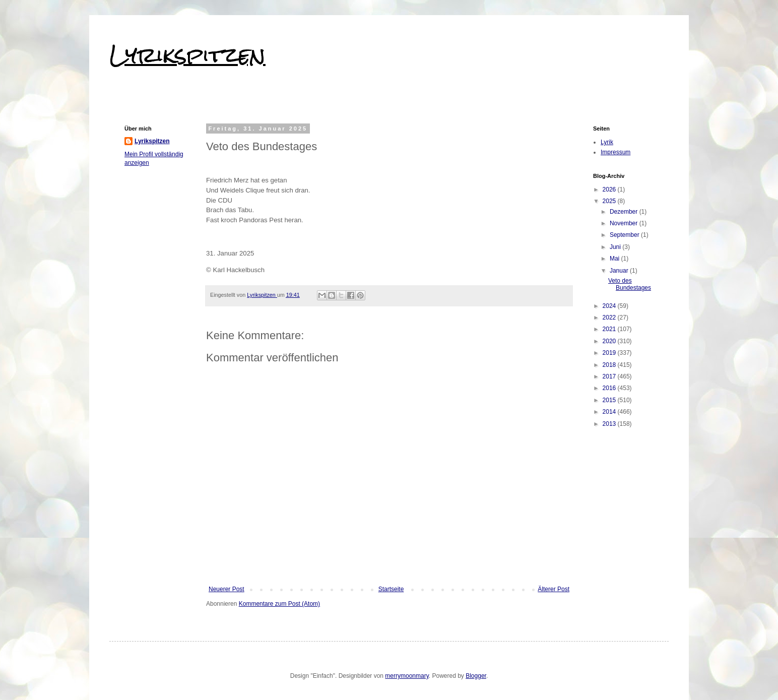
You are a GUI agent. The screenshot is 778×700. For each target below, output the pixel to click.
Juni (616, 247)
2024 (610, 306)
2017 (610, 376)
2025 (610, 201)
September (625, 235)
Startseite (391, 589)
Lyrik (607, 142)
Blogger (476, 676)
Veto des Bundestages (630, 284)
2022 (610, 317)
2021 (610, 329)
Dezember (625, 212)
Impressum (615, 152)
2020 (610, 341)
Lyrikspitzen (187, 55)
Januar (620, 271)
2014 (610, 412)
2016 (610, 388)
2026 (610, 189)
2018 (610, 365)
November (625, 223)
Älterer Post (554, 589)
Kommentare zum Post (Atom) (279, 604)
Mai (615, 259)
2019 (610, 353)
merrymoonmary (407, 676)
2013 (610, 424)
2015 (610, 400)
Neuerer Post (226, 589)
